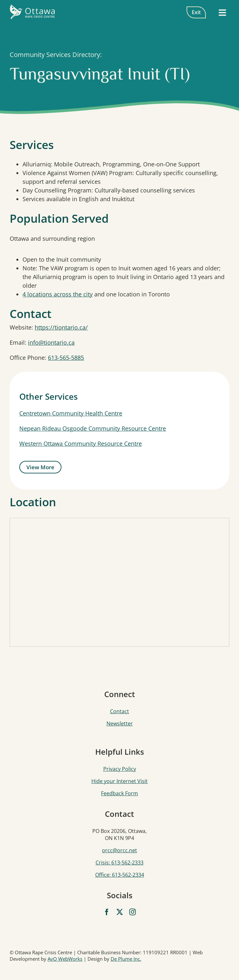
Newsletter (120, 723)
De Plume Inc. (126, 959)
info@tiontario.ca (51, 342)
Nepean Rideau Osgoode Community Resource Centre (93, 428)
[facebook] (107, 912)
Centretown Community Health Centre (71, 413)
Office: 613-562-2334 (120, 875)
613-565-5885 (66, 358)
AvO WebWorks (65, 959)
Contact (119, 711)
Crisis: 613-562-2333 (119, 863)
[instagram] (133, 912)
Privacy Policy (120, 769)
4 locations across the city (58, 294)
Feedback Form (119, 793)
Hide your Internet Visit (119, 781)
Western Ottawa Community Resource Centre (81, 443)
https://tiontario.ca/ (61, 327)
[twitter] (120, 912)
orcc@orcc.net (119, 850)
